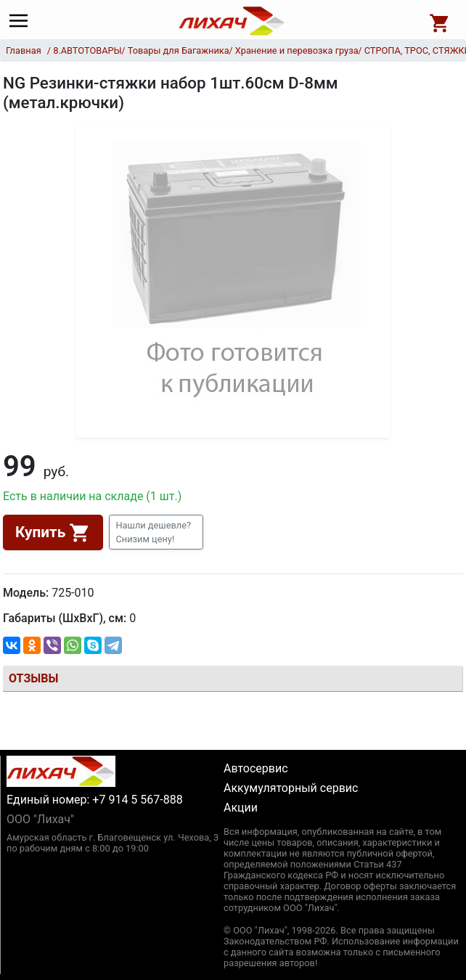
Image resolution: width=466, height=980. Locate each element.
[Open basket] (440, 21)
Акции (241, 808)
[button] (156, 532)
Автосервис (256, 768)
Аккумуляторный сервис (291, 788)
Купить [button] (53, 533)
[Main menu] (22, 21)
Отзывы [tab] (33, 678)
